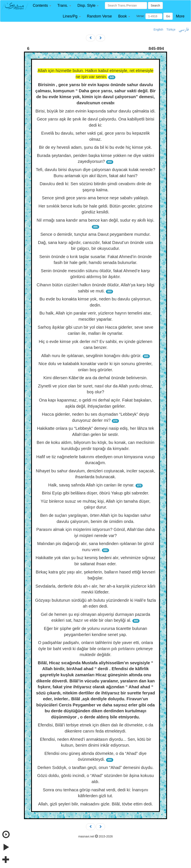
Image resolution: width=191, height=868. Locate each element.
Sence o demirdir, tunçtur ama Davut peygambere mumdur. (95, 234)
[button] (42, 6)
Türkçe (171, 29)
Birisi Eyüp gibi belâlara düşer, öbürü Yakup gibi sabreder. (95, 493)
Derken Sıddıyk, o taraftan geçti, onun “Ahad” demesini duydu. (95, 768)
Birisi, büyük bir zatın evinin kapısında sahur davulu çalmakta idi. (95, 111)
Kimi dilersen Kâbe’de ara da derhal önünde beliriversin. (96, 378)
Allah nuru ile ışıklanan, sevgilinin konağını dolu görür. (91, 356)
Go (168, 16)
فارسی (184, 30)
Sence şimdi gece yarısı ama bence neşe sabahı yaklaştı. (95, 198)
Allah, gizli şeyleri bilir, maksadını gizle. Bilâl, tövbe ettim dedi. (96, 804)
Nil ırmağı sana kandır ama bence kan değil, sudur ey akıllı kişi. (95, 220)
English (158, 29)
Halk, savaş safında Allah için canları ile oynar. (91, 485)
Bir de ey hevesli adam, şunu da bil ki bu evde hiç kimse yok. (95, 147)
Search (155, 5)
